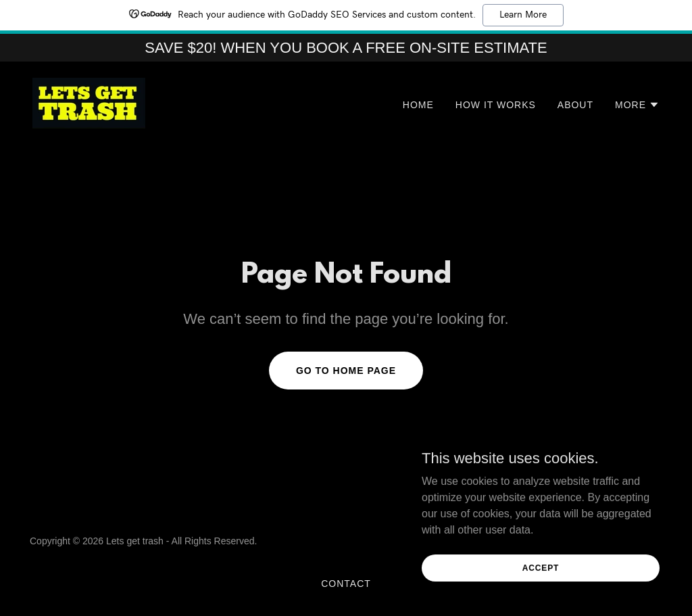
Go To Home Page (346, 371)
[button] (637, 105)
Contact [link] (346, 584)
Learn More (523, 15)
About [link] (575, 105)
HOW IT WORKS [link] (496, 105)
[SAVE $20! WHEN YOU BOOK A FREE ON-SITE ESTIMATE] (346, 48)
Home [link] (418, 105)
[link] (89, 102)
